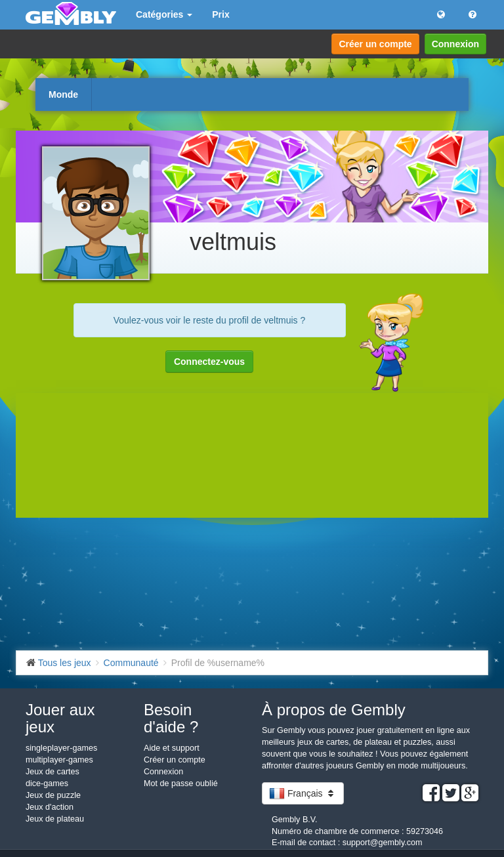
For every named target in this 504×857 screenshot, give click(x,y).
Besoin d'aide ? (171, 718)
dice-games (47, 784)
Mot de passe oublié (181, 784)
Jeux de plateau (55, 819)
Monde (63, 94)
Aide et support (172, 748)
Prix (220, 14)
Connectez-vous (209, 362)
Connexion (455, 44)
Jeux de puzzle (53, 795)
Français (303, 793)
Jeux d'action (50, 807)
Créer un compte (375, 44)
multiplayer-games (59, 760)
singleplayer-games (61, 748)
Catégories (164, 14)
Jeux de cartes (52, 772)
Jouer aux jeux (60, 718)
